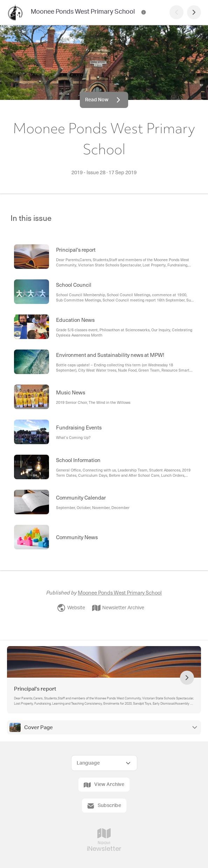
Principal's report (35, 689)
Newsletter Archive (118, 608)
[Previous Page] (176, 12)
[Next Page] (194, 12)
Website (71, 608)
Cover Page (39, 728)
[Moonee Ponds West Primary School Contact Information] (144, 12)
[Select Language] (104, 763)
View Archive (104, 785)
